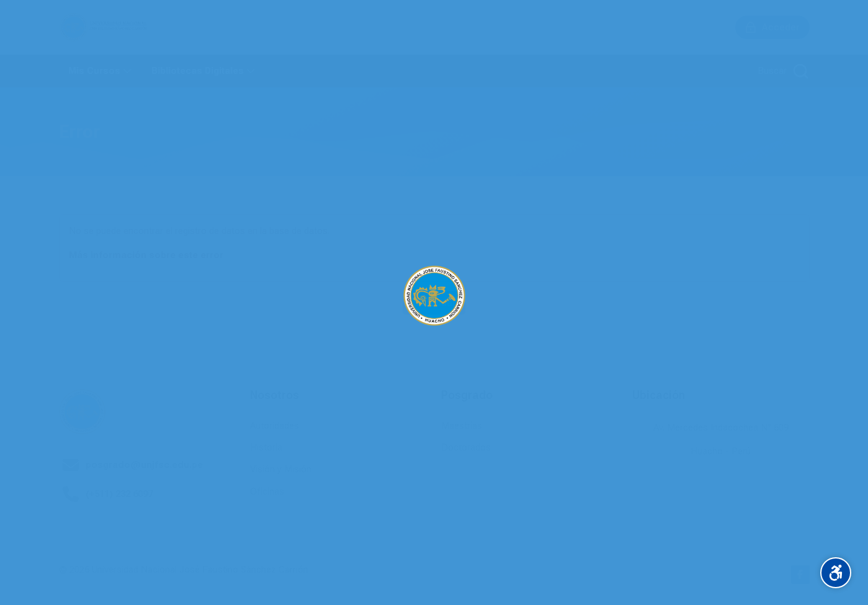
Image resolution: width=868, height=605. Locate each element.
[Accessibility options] (836, 573)
